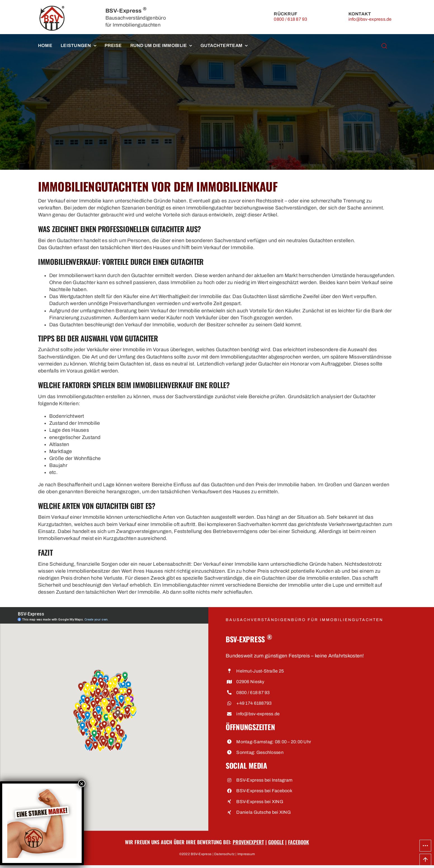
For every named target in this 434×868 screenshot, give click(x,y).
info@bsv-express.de (370, 19)
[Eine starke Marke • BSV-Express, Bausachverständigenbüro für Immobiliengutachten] (42, 791)
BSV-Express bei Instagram (264, 780)
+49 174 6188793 (254, 703)
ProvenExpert (248, 842)
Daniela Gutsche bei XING (263, 812)
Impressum (246, 854)
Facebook (299, 842)
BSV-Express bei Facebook (264, 791)
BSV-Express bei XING (260, 802)
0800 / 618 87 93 (290, 19)
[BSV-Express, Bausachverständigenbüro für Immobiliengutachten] (52, 8)
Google (276, 842)
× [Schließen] (82, 784)
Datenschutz (224, 854)
